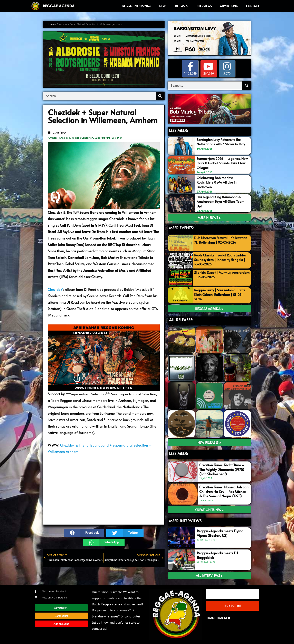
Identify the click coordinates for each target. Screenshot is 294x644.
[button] (84, 533)
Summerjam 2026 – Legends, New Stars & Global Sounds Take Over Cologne (222, 163)
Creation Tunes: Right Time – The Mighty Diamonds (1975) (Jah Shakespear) (222, 469)
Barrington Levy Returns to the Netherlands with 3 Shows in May (223, 142)
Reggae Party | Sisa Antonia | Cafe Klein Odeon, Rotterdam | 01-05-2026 (221, 294)
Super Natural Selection (108, 138)
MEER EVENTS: (181, 228)
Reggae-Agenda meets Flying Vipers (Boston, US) (220, 533)
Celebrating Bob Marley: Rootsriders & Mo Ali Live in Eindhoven (218, 182)
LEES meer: (178, 453)
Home (52, 24)
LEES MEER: (178, 130)
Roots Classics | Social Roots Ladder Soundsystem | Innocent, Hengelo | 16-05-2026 (219, 260)
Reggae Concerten (82, 138)
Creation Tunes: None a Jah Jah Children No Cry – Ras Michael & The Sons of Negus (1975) (224, 491)
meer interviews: (186, 521)
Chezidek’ (55, 289)
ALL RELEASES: (181, 320)
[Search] (160, 96)
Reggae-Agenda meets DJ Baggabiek (217, 555)
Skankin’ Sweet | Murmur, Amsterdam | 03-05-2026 (215, 275)
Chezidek (65, 138)
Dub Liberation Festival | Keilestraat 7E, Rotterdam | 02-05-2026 (222, 242)
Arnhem (53, 138)
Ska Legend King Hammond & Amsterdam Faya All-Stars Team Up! (222, 202)
